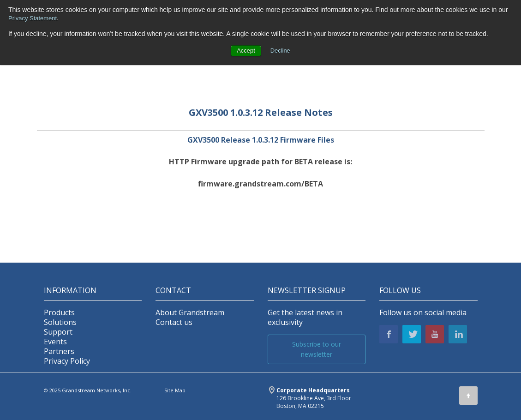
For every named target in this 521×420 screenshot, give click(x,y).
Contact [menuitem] (173, 291)
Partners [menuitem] (59, 351)
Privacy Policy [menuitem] (67, 361)
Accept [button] (245, 51)
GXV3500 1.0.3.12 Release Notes (261, 112)
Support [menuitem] (58, 332)
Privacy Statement (35, 18)
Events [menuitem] (55, 342)
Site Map (175, 390)
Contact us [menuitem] (174, 322)
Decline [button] (281, 51)
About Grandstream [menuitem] (190, 313)
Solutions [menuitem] (60, 322)
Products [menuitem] (59, 313)
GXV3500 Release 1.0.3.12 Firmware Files (261, 140)
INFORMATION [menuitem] (70, 291)
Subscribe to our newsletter (317, 349)
